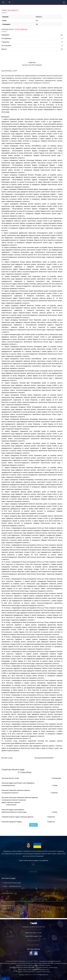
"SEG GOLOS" (33, 975)
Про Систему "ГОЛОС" (33, 945)
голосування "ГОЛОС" (32, 961)
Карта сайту (33, 872)
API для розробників (33, 941)
